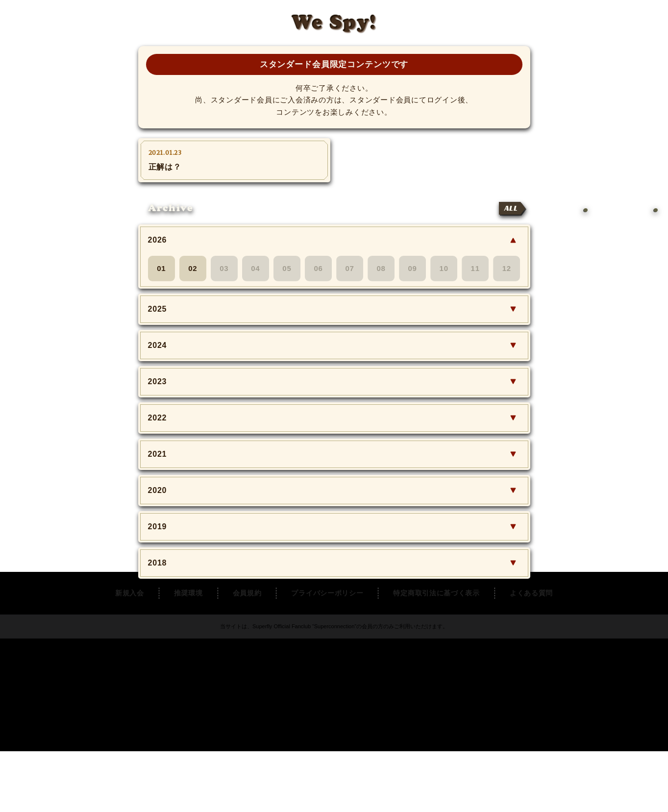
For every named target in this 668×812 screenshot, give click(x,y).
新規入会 (130, 654)
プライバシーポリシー (327, 654)
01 (161, 268)
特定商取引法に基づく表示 (436, 654)
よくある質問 (531, 654)
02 (193, 268)
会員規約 (247, 654)
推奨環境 (188, 654)
